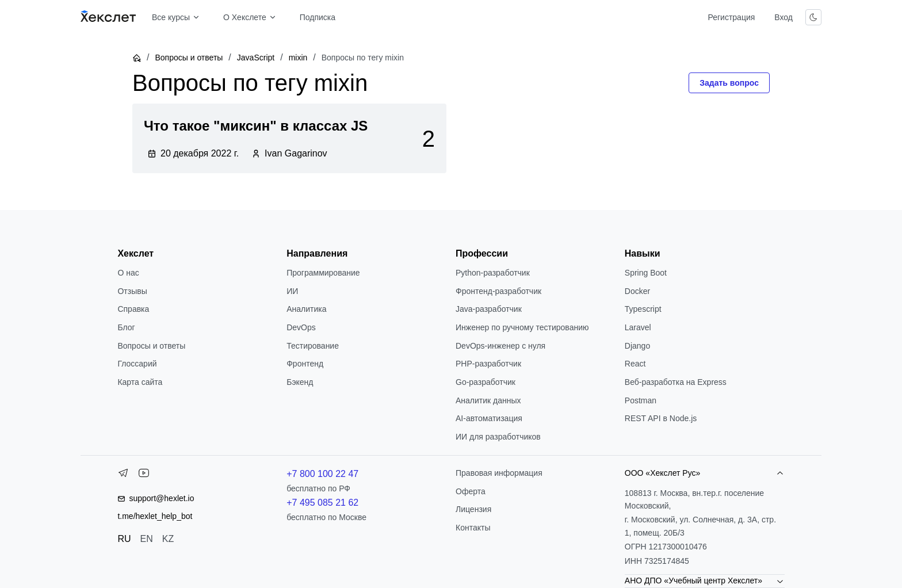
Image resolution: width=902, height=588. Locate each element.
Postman (641, 400)
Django (637, 346)
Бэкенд (300, 382)
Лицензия (473, 509)
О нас (128, 273)
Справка (133, 309)
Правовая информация (499, 473)
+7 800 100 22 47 (322, 474)
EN (147, 539)
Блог (126, 327)
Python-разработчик (493, 273)
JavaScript (256, 58)
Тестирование (313, 346)
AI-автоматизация (489, 418)
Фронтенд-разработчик (498, 291)
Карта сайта (140, 382)
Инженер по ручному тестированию (522, 327)
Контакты (473, 528)
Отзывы (132, 291)
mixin (298, 58)
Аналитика (306, 309)
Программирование (323, 273)
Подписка (318, 17)
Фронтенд (305, 364)
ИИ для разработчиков (498, 437)
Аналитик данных (488, 400)
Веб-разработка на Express (676, 382)
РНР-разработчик (488, 364)
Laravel (638, 327)
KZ (168, 539)
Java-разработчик (489, 309)
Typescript (643, 309)
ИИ (292, 291)
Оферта (471, 491)
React (635, 364)
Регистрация (731, 17)
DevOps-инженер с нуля (500, 346)
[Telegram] (123, 475)
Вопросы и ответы (189, 58)
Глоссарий (137, 364)
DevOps (301, 327)
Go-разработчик (486, 382)
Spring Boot (646, 273)
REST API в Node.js (661, 418)
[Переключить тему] (813, 17)
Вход (783, 17)
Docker (637, 291)
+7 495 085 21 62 (322, 503)
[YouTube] (144, 475)
